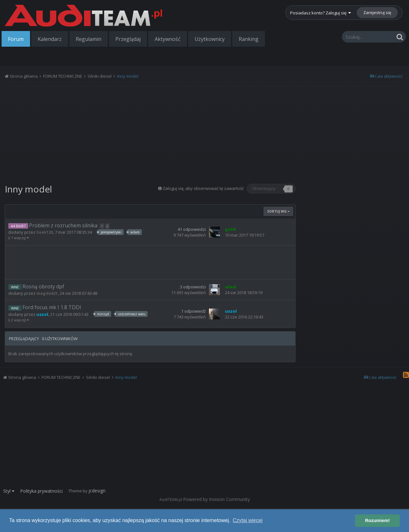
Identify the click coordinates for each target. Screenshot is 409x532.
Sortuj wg (278, 211)
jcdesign (97, 491)
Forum (16, 39)
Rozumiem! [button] (377, 520)
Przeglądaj (128, 39)
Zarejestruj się (377, 12)
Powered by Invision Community (216, 499)
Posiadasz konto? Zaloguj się (320, 13)
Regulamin (89, 39)
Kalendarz (50, 39)
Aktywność (168, 39)
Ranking (249, 39)
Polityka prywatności (41, 491)
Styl (9, 491)
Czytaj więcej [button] (247, 520)
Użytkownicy (210, 39)
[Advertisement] (150, 133)
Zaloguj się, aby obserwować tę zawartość (203, 188)
